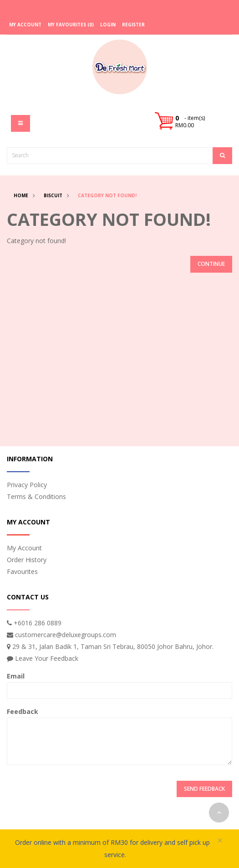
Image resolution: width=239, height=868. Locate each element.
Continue (211, 264)
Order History (27, 560)
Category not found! (107, 195)
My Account (24, 548)
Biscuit (53, 195)
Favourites (22, 571)
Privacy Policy (27, 485)
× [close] (220, 841)
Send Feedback (204, 789)
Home (21, 195)
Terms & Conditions (36, 496)
